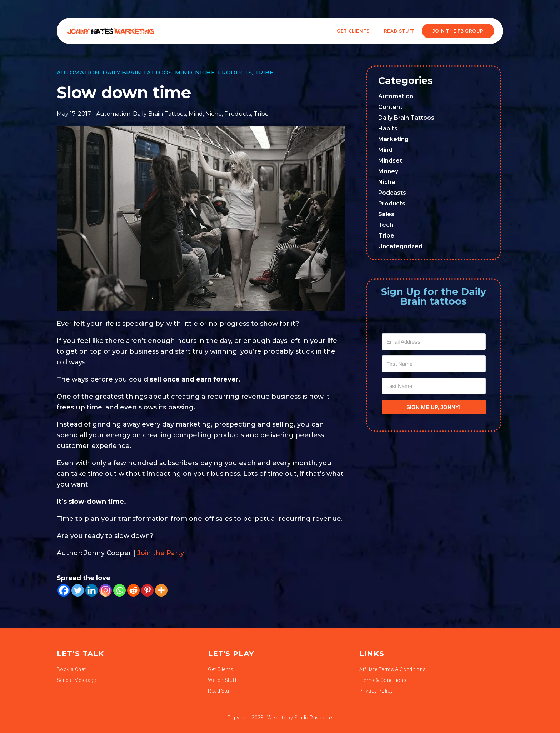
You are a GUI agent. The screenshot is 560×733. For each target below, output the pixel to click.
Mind (184, 72)
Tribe (264, 72)
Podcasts (392, 193)
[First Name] (434, 364)
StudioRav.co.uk (314, 718)
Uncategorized (400, 246)
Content (390, 107)
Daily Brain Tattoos (137, 72)
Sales (386, 214)
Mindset (390, 161)
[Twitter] (78, 590)
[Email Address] (434, 342)
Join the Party (161, 553)
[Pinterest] (147, 590)
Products (235, 72)
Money (388, 171)
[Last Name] (434, 386)
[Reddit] (133, 590)
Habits (388, 128)
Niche (205, 72)
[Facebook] (64, 590)
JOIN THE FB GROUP (458, 31)
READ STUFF (399, 31)
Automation (78, 72)
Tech (386, 225)
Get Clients (353, 31)
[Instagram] (106, 590)
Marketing (393, 139)
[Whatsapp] (119, 590)
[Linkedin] (92, 590)
